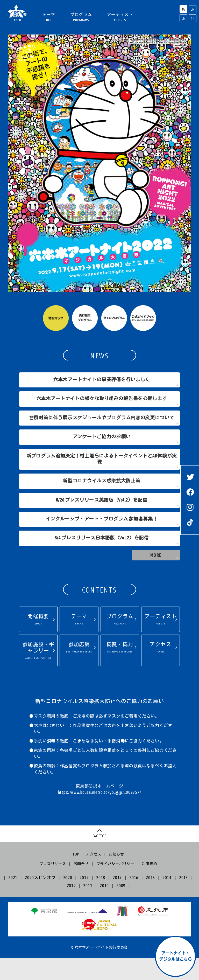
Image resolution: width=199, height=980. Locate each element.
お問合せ (81, 885)
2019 (84, 899)
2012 (71, 907)
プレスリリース (53, 885)
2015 (150, 899)
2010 (104, 907)
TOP (76, 876)
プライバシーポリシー (115, 885)
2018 (101, 899)
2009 (121, 907)
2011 (88, 907)
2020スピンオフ (40, 899)
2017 (117, 899)
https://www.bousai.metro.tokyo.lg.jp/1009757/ (100, 814)
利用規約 (150, 885)
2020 (68, 899)
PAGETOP (100, 858)
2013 (184, 899)
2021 (13, 899)
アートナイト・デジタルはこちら (175, 956)
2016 (134, 899)
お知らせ (116, 876)
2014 (167, 899)
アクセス (94, 876)
